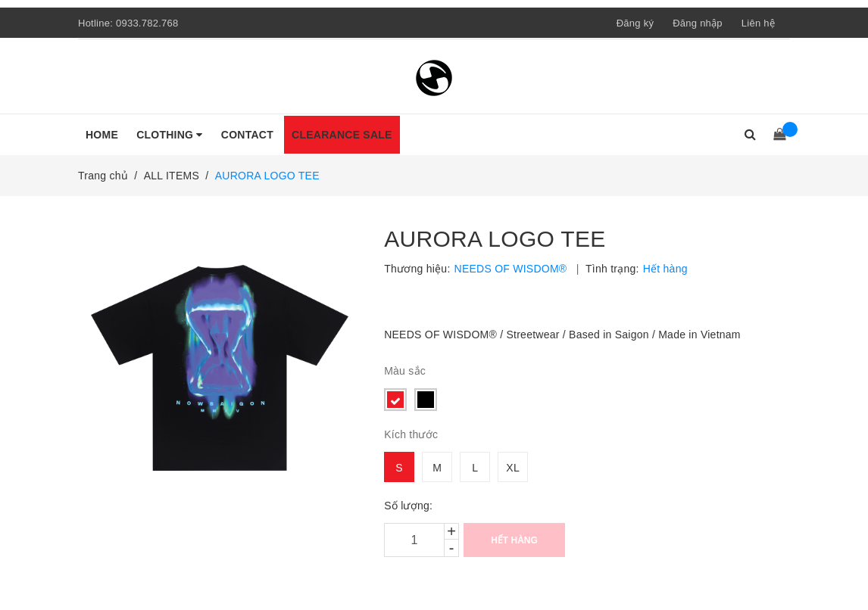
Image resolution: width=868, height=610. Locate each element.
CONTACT (247, 135)
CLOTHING (170, 135)
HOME (102, 135)
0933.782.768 (147, 23)
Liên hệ (758, 23)
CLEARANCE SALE (342, 135)
